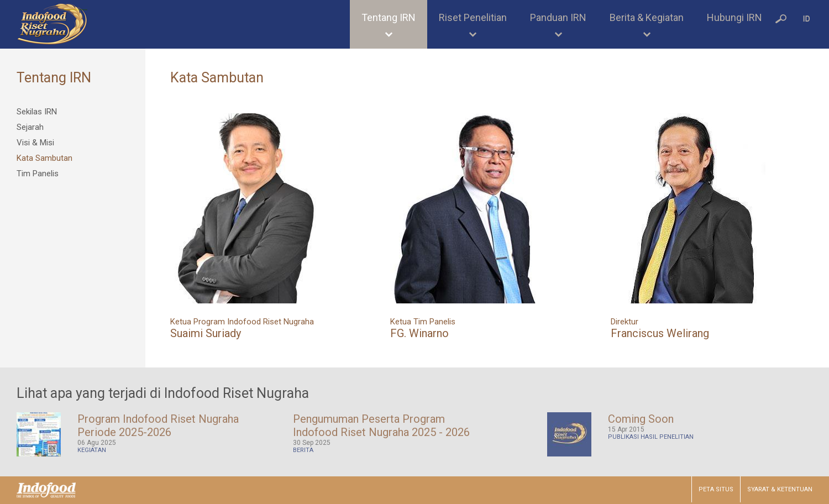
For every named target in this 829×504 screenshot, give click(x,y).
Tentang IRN (389, 17)
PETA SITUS (716, 489)
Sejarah (30, 127)
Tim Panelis (38, 174)
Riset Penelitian (473, 17)
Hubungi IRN (734, 17)
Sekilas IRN (37, 112)
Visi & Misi (35, 143)
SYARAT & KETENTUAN (780, 489)
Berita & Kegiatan (647, 17)
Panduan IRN (558, 17)
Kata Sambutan (44, 158)
